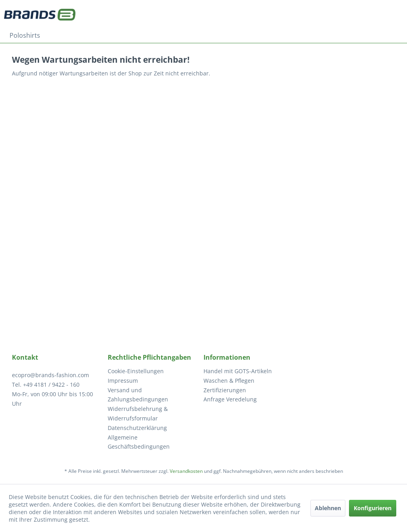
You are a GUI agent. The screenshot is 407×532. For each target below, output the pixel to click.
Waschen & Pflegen (229, 381)
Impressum (123, 381)
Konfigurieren (373, 508)
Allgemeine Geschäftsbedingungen (139, 442)
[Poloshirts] (25, 35)
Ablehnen (328, 508)
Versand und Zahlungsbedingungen (138, 395)
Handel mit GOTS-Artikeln (238, 371)
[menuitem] (25, 35)
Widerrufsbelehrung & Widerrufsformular (138, 413)
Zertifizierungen (225, 390)
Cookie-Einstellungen (136, 371)
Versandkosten (186, 471)
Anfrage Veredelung (230, 399)
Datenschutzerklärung (137, 428)
